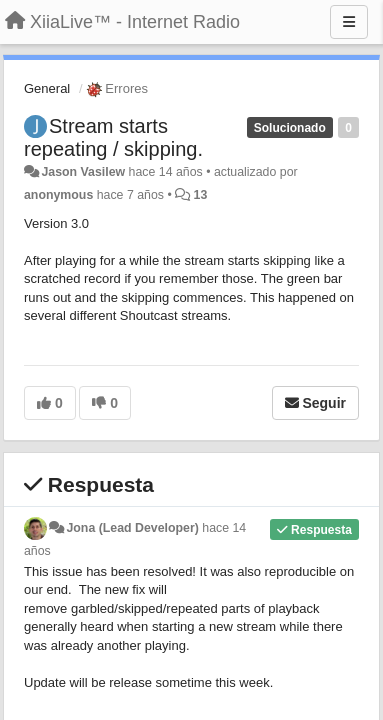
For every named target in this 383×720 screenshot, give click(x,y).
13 (201, 195)
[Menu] (349, 22)
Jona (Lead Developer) (132, 528)
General (47, 88)
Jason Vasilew (83, 172)
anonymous (58, 195)
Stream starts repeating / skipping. (113, 137)
